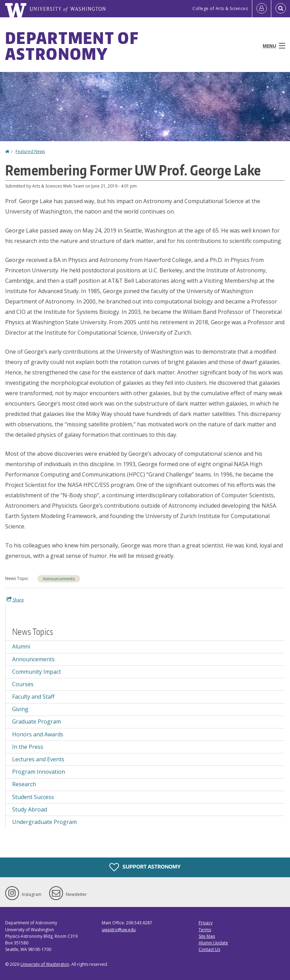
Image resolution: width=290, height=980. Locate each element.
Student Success (33, 797)
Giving (20, 709)
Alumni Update (213, 943)
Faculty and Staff (33, 697)
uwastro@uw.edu (119, 930)
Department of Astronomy (72, 46)
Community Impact (37, 672)
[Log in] (262, 9)
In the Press (28, 747)
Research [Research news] (24, 784)
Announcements (59, 579)
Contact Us (209, 949)
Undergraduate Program (44, 822)
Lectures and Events (38, 759)
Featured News (30, 151)
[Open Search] (281, 9)
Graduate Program (37, 722)
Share (15, 600)
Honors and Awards (38, 734)
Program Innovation (39, 772)
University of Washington (45, 964)
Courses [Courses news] (23, 684)
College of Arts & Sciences (220, 8)
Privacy (206, 923)
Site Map (207, 936)
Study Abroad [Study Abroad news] (30, 809)
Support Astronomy (145, 867)
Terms (205, 930)
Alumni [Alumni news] (21, 646)
